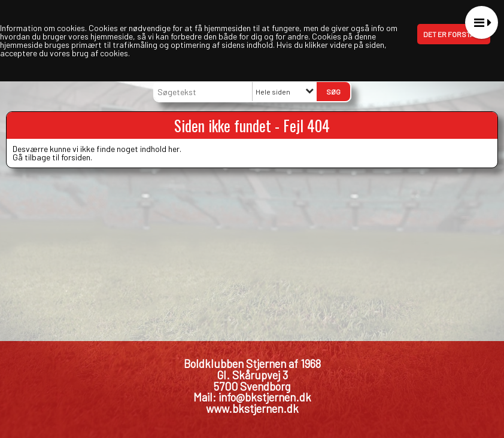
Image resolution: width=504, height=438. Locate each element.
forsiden (76, 157)
